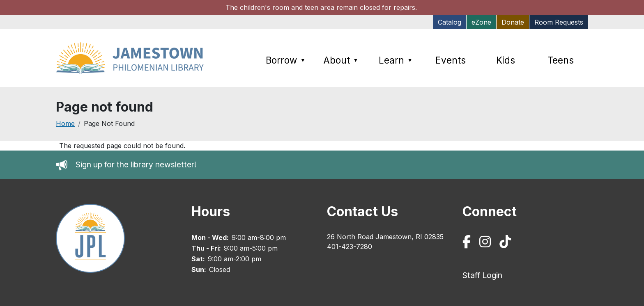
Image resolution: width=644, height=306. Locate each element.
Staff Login (482, 275)
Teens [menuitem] (561, 60)
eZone (481, 22)
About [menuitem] (341, 60)
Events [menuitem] (451, 60)
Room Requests (559, 22)
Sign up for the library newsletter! (136, 164)
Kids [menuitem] (506, 60)
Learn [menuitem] (396, 60)
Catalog (450, 22)
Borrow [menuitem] (285, 60)
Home (65, 123)
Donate (513, 22)
